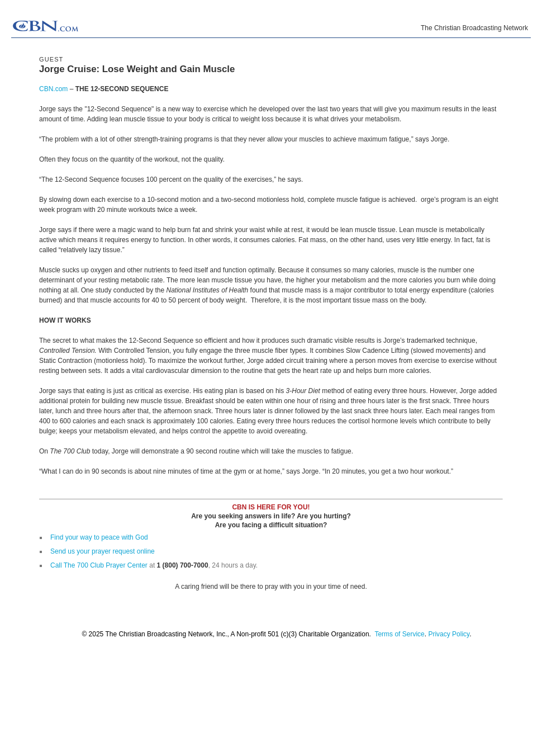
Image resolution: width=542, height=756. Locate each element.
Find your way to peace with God (99, 537)
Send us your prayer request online (103, 551)
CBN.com (53, 89)
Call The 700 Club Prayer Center (99, 565)
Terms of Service (399, 634)
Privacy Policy (449, 634)
